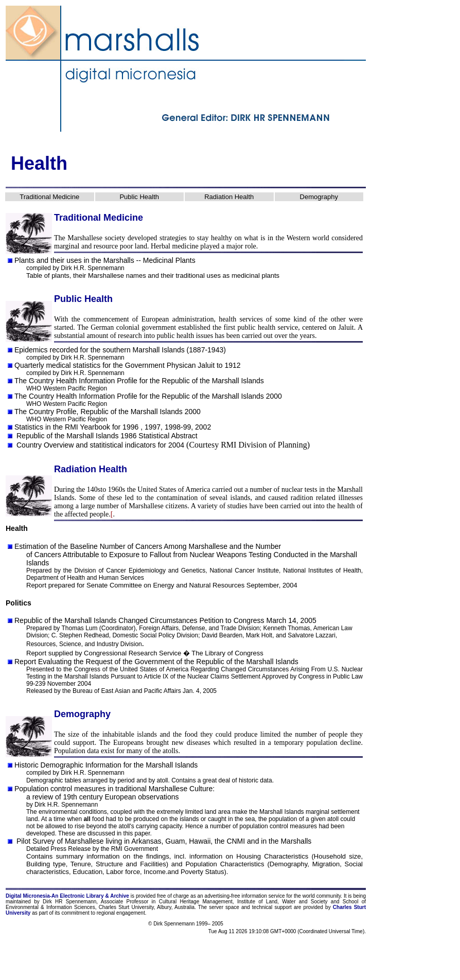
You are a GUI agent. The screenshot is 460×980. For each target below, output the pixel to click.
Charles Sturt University (126, 907)
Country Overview (45, 445)
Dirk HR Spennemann (69, 902)
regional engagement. (122, 913)
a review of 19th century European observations (103, 797)
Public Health (139, 197)
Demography (319, 197)
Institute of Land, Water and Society (282, 902)
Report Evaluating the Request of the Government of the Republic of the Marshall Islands (156, 662)
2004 (176, 445)
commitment (75, 913)
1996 (130, 427)
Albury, (165, 907)
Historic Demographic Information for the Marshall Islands (106, 765)
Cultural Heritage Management (196, 902)
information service (263, 896)
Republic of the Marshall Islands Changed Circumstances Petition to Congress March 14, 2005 (165, 620)
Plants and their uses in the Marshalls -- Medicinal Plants (105, 260)
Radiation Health (229, 197)
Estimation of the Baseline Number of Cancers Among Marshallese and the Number (148, 546)
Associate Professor (125, 902)
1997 (153, 427)
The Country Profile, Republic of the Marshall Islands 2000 (108, 412)
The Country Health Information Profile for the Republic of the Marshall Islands (139, 381)
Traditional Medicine (49, 197)
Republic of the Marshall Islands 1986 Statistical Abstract (107, 436)
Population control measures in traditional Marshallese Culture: (114, 789)
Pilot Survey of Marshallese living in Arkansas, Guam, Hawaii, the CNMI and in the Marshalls (163, 841)
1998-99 (178, 427)
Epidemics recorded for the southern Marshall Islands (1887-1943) (120, 350)
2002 (203, 427)
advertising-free (223, 896)
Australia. (185, 907)
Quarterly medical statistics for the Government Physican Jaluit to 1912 (128, 365)
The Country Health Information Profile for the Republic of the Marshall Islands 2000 (148, 396)
